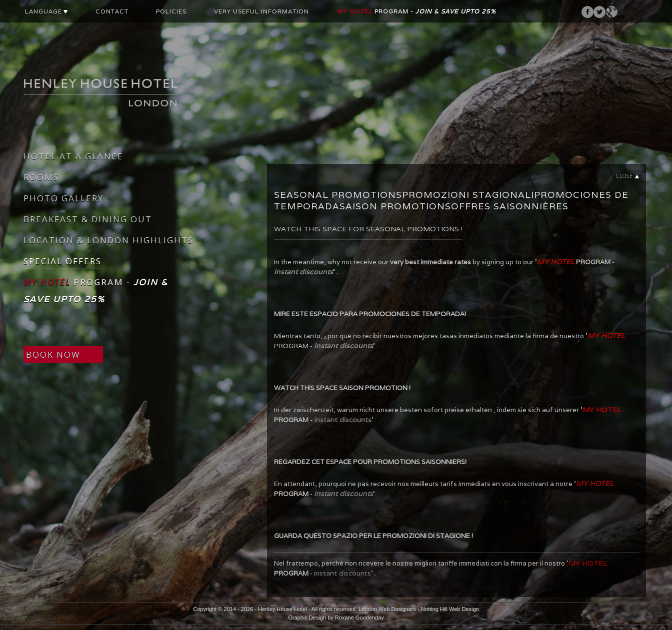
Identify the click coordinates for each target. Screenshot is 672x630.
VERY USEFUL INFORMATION (261, 11)
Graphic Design (307, 618)
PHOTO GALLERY (63, 198)
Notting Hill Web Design (450, 609)
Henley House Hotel (282, 609)
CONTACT (112, 11)
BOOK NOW (53, 354)
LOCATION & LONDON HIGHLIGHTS (108, 240)
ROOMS (41, 177)
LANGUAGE (46, 11)
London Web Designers (387, 609)
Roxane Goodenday (359, 618)
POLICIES (171, 11)
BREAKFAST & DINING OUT (88, 219)
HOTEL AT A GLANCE (73, 156)
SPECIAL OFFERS (62, 261)
